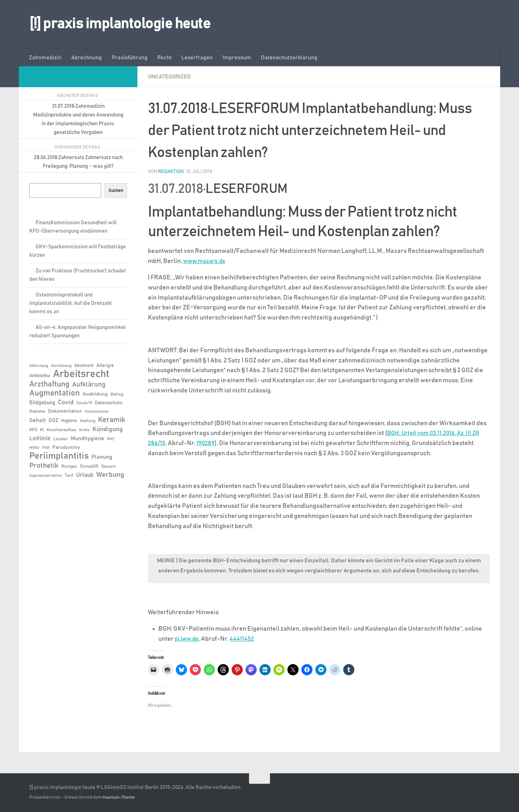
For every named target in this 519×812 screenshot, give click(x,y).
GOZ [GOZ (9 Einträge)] (53, 420)
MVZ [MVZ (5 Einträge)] (111, 439)
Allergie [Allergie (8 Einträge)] (105, 366)
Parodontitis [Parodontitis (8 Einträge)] (66, 448)
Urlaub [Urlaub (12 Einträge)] (85, 475)
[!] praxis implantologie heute (120, 24)
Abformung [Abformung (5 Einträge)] (39, 366)
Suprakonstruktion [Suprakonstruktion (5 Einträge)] (46, 476)
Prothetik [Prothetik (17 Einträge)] (44, 466)
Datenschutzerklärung (289, 58)
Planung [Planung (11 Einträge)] (102, 457)
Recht (164, 58)
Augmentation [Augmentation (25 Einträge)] (55, 393)
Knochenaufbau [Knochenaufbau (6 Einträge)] (62, 430)
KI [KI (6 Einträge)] (42, 430)
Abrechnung (86, 58)
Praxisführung (130, 58)
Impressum (237, 58)
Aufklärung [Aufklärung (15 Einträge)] (89, 385)
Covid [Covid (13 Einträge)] (66, 403)
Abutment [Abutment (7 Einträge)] (84, 366)
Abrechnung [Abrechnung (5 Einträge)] (61, 366)
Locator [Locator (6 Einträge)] (61, 439)
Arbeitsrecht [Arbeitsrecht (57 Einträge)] (81, 374)
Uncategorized (169, 77)
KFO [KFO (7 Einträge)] (33, 430)
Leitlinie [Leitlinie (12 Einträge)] (40, 438)
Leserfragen (197, 58)
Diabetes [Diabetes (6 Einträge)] (37, 411)
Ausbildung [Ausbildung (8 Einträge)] (95, 394)
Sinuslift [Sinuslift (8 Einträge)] (89, 466)
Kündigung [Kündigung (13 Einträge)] (108, 429)
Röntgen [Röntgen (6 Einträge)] (69, 466)
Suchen (116, 190)
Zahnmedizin (45, 58)
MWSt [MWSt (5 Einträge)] (34, 448)
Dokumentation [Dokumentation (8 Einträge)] (65, 411)
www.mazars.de (206, 261)
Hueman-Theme (119, 797)
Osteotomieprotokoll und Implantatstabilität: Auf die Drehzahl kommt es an (70, 303)
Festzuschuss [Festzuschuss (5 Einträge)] (97, 412)
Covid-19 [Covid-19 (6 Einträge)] (84, 403)
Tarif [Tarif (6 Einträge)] (69, 475)
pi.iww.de (188, 639)
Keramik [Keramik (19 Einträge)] (112, 420)
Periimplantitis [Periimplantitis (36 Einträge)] (59, 456)
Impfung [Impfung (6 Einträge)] (88, 421)
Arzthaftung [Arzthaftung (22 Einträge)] (49, 384)
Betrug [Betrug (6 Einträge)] (117, 394)
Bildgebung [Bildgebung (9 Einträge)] (42, 403)
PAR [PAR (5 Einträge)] (46, 448)
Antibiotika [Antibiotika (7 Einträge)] (40, 376)
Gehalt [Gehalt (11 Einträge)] (37, 420)
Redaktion (171, 171)
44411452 (244, 639)
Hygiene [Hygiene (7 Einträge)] (69, 421)
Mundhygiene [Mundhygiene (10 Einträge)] (88, 439)
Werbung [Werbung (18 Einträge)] (110, 475)
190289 (206, 443)
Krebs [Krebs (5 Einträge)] (84, 430)
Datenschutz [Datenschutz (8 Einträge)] (109, 403)
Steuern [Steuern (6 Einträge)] (108, 466)
